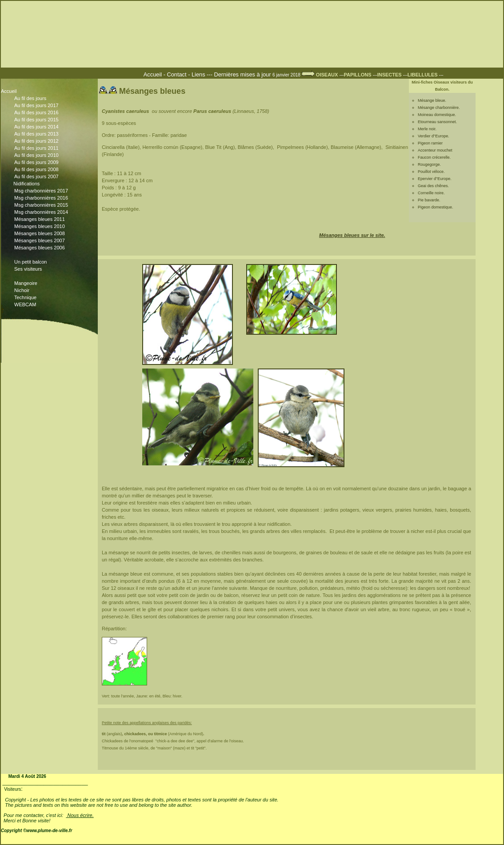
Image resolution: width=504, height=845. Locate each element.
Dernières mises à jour (243, 74)
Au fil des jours (30, 98)
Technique (25, 297)
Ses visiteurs (51, 270)
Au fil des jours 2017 (51, 106)
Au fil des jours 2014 (51, 128)
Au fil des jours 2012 (51, 142)
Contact (176, 74)
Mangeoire (26, 283)
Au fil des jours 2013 (51, 135)
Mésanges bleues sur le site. (352, 235)
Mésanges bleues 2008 (51, 234)
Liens (198, 74)
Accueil (154, 74)
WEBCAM (25, 304)
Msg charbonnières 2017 (51, 191)
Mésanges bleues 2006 (51, 248)
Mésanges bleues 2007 (51, 240)
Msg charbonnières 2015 (51, 205)
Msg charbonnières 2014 (51, 212)
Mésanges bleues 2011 (51, 219)
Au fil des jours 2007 (51, 176)
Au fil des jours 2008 (51, 169)
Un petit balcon (30, 262)
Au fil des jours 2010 (51, 156)
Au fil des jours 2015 (51, 120)
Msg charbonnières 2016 (51, 198)
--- (356, 75)
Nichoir (22, 290)
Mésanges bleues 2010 (51, 226)
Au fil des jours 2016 (51, 113)
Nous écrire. (80, 815)
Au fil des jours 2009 (51, 163)
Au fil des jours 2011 (51, 149)
